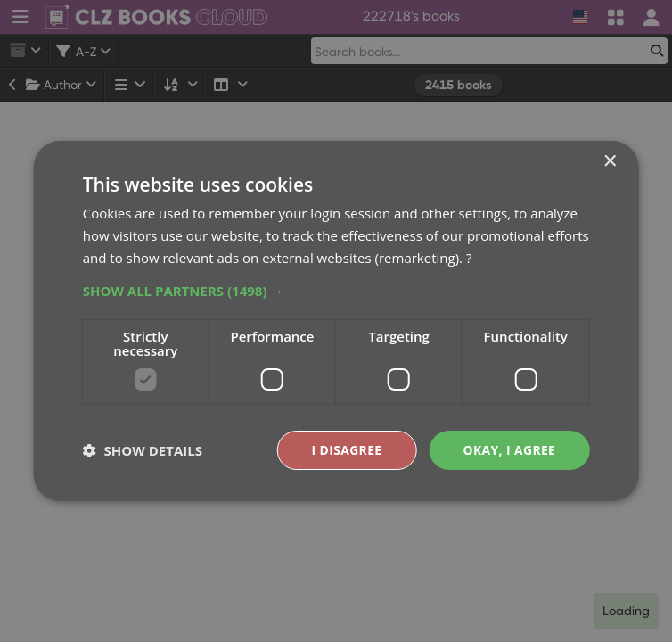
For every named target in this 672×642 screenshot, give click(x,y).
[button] (336, 290)
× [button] (609, 162)
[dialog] (336, 321)
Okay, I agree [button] (509, 449)
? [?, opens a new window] (469, 258)
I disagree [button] (346, 449)
